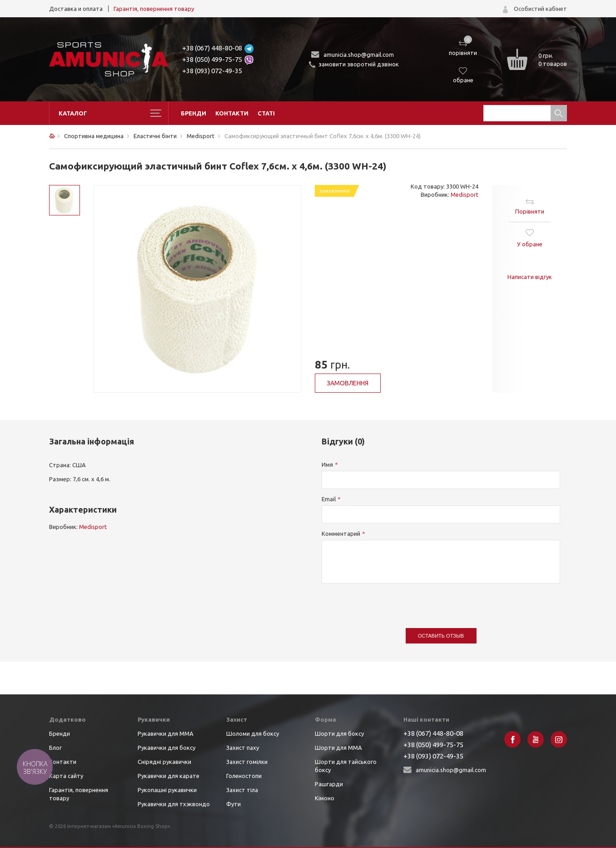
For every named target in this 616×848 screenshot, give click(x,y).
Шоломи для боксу (253, 733)
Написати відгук (530, 277)
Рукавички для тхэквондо (174, 804)
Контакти (232, 113)
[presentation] (391, 601)
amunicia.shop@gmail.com (359, 55)
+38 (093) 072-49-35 (212, 71)
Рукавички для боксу (166, 748)
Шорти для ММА (338, 748)
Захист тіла (242, 790)
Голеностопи (244, 776)
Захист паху (243, 748)
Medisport (464, 195)
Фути (233, 804)
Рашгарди (329, 784)
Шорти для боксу (339, 733)
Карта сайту (66, 776)
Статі (266, 113)
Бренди (194, 113)
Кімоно (325, 798)
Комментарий (341, 534)
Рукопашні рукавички (167, 790)
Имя (327, 464)
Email (329, 499)
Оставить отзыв (441, 636)
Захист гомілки (247, 762)
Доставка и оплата (76, 9)
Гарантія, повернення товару (154, 9)
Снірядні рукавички (164, 762)
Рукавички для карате (169, 776)
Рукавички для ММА (166, 733)
